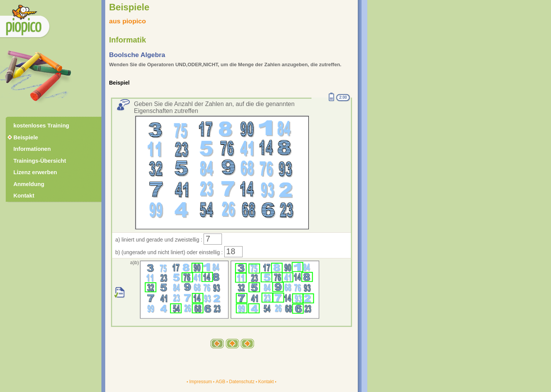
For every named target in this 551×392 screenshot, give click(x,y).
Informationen (32, 149)
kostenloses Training (41, 126)
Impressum (200, 382)
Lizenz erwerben (35, 172)
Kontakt (266, 382)
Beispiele (26, 137)
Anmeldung (29, 184)
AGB (220, 382)
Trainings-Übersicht (40, 161)
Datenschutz (242, 382)
